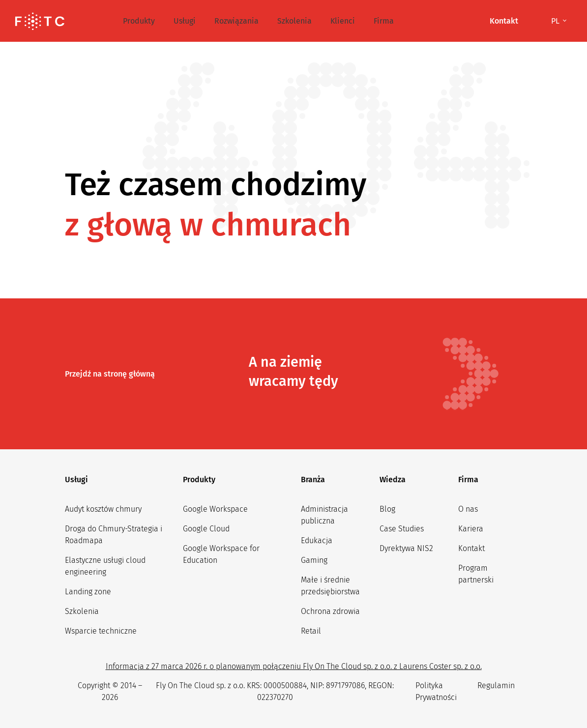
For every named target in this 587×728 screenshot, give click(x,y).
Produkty (139, 21)
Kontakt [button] (504, 21)
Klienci (343, 21)
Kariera (471, 529)
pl (556, 21)
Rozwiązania (236, 21)
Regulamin (496, 685)
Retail (311, 631)
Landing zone (88, 592)
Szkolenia (294, 21)
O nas (468, 509)
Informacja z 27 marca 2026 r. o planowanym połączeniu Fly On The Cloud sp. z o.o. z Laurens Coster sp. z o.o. (294, 666)
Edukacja (317, 540)
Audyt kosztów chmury (103, 509)
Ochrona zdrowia (330, 611)
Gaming (314, 560)
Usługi (185, 21)
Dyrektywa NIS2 (406, 548)
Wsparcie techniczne (101, 631)
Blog (387, 509)
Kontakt (471, 548)
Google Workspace (215, 509)
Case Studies (402, 529)
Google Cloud (206, 529)
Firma (384, 21)
